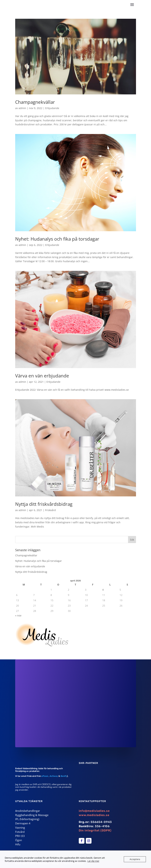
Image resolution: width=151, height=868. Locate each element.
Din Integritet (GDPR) (95, 830)
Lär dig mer (93, 861)
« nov (18, 615)
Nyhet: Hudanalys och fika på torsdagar (57, 239)
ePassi (45, 776)
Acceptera (135, 859)
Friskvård (50, 510)
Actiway (54, 776)
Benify (64, 776)
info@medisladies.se (94, 811)
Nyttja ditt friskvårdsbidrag (44, 504)
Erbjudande (52, 108)
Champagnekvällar (35, 102)
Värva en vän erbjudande (42, 376)
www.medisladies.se (94, 815)
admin (22, 108)
